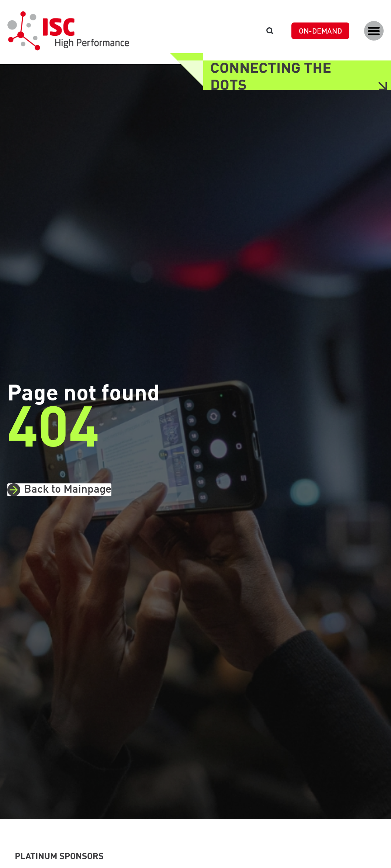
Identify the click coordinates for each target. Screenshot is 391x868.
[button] (374, 31)
